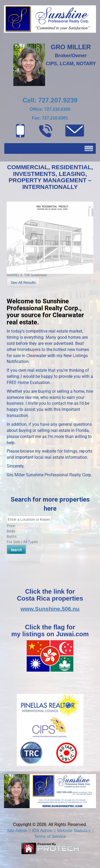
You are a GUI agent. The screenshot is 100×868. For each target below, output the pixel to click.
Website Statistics (74, 831)
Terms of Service (50, 836)
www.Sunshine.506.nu (50, 609)
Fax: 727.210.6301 (50, 118)
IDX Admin (42, 831)
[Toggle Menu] (89, 148)
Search (16, 550)
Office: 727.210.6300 (50, 109)
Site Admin (17, 831)
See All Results (23, 283)
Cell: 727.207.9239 (50, 100)
